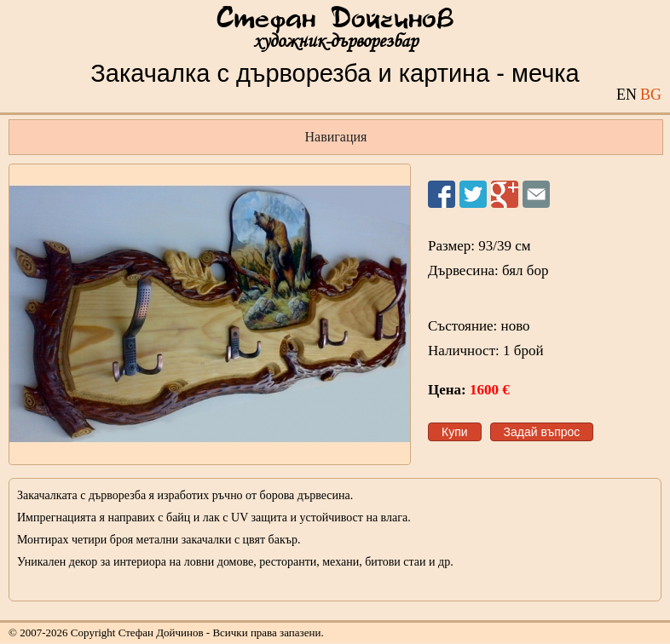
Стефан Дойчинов (335, 20)
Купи (455, 432)
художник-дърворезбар (335, 41)
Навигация (336, 137)
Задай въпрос (542, 432)
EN (627, 95)
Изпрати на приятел (536, 194)
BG (651, 95)
